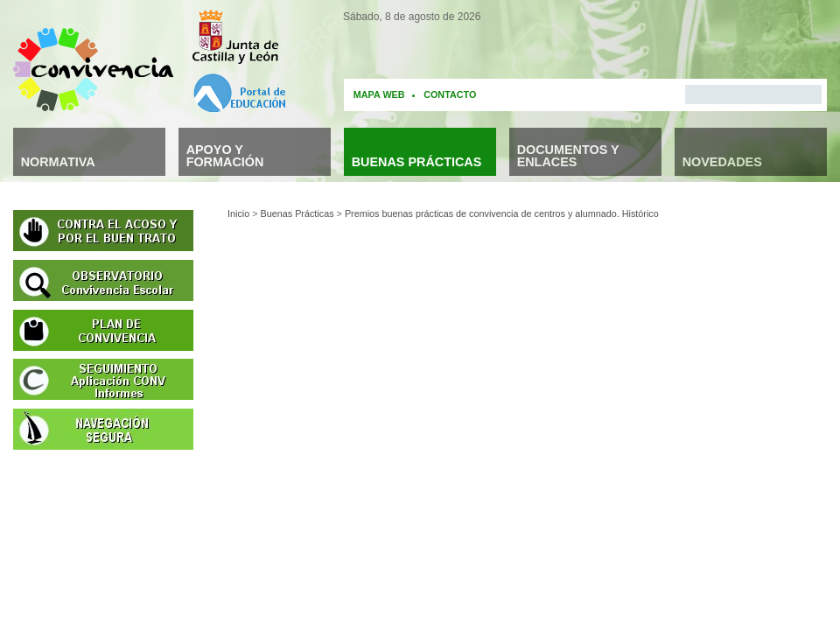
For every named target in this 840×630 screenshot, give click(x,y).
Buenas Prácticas (297, 213)
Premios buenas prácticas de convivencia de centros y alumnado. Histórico (502, 213)
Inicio (238, 213)
